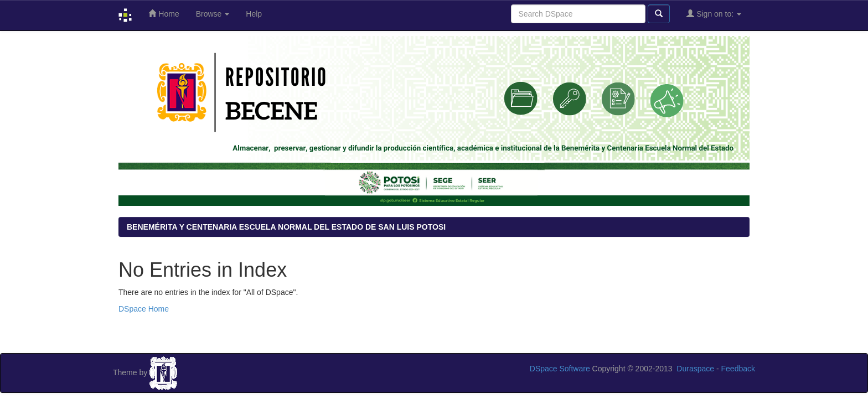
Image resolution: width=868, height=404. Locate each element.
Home (164, 14)
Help (254, 14)
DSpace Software (560, 369)
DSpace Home (144, 309)
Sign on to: (714, 14)
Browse (213, 14)
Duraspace (695, 369)
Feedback (738, 369)
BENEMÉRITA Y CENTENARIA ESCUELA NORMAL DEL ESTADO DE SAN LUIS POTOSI (286, 227)
